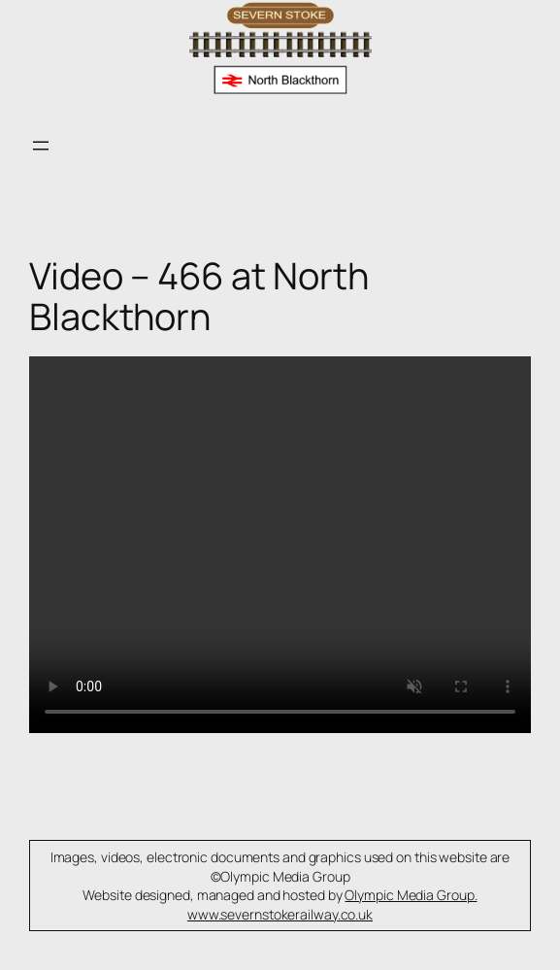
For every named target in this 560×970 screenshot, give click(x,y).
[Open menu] (41, 146)
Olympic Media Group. (411, 895)
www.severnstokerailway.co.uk (280, 914)
